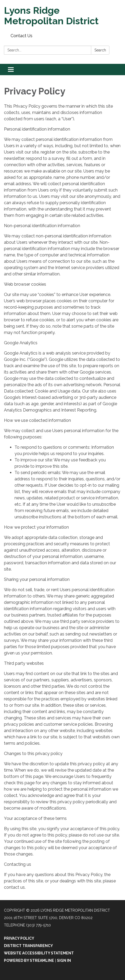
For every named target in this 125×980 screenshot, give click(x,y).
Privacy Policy (19, 938)
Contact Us (21, 36)
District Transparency (28, 946)
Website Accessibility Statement (39, 953)
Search (100, 50)
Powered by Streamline (29, 960)
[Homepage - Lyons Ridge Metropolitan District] (62, 16)
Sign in (64, 960)
